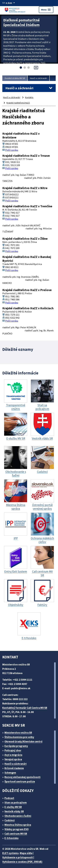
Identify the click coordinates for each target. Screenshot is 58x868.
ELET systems (11, 851)
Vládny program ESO (18, 827)
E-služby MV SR (15, 805)
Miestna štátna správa (19, 823)
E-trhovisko (12, 836)
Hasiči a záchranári (41, 78)
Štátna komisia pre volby (21, 735)
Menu (46, 10)
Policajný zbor (14, 748)
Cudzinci (11, 818)
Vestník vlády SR (16, 809)
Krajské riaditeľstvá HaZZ (19, 103)
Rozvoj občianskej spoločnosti (24, 775)
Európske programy (18, 744)
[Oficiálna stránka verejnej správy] (11, 3)
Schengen (11, 771)
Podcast (10, 796)
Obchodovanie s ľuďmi (19, 814)
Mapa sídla (28, 851)
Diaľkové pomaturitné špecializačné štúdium (23, 22)
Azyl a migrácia (15, 753)
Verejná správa (14, 757)
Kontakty (31, 97)
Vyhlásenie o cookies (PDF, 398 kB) (24, 860)
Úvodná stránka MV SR (16, 78)
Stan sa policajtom (17, 800)
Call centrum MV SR (18, 832)
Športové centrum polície (21, 779)
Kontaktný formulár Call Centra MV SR (26, 706)
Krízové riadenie (15, 766)
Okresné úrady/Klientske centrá (25, 739)
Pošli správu (12, 149)
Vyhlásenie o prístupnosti (18, 855)
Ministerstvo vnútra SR (19, 731)
